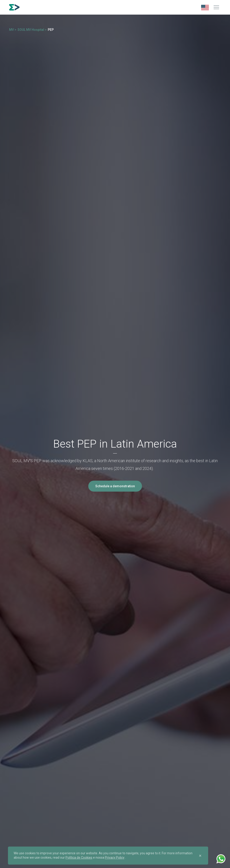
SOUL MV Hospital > (32, 30)
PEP (51, 30)
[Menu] (216, 7)
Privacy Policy (115, 858)
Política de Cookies (79, 858)
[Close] (200, 855)
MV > (13, 30)
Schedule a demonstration (115, 486)
